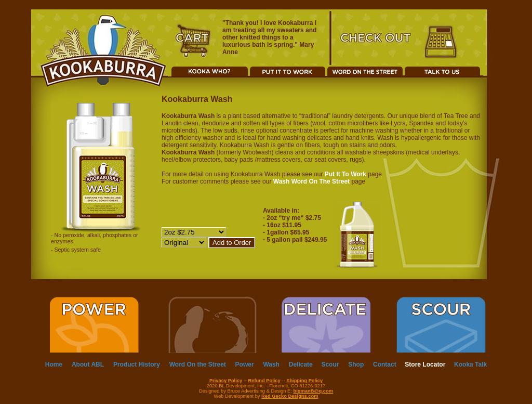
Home (54, 364)
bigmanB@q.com (313, 391)
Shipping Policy (304, 381)
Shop (356, 364)
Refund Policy (264, 381)
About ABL (88, 364)
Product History (137, 364)
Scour (330, 364)
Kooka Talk (470, 364)
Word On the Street (198, 364)
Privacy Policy (226, 381)
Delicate (302, 364)
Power (245, 364)
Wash (271, 364)
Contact (385, 364)
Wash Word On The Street (311, 181)
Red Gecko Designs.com (290, 396)
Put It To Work (345, 174)
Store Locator (426, 364)
